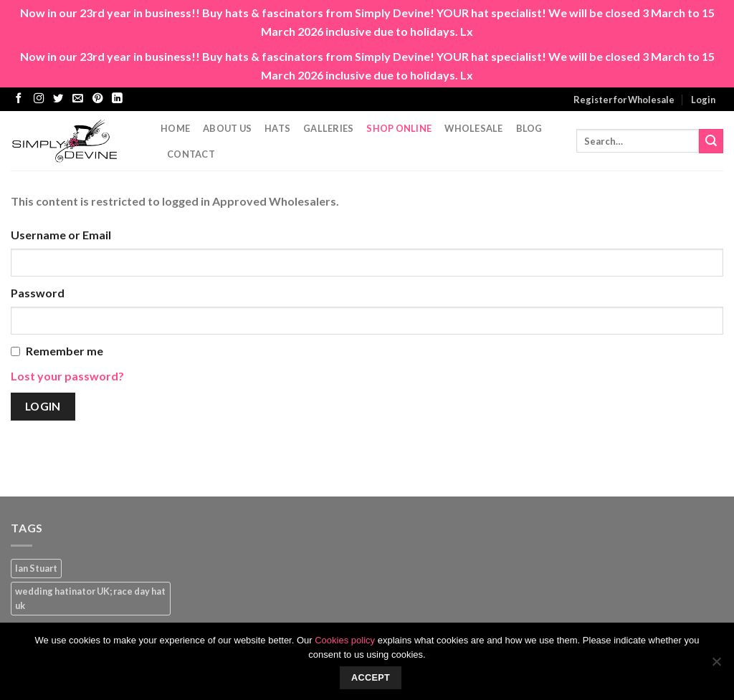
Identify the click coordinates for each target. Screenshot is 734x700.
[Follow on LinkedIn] (117, 99)
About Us (227, 128)
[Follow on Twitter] (58, 99)
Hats (277, 128)
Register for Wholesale (624, 100)
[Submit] (711, 141)
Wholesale (473, 128)
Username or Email (61, 235)
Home (175, 128)
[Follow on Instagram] (39, 99)
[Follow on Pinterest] (97, 99)
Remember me (65, 351)
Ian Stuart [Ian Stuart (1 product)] (36, 568)
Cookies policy (345, 640)
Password (38, 293)
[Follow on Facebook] (19, 99)
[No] (716, 666)
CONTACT (191, 154)
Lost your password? (67, 376)
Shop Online (399, 128)
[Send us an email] (77, 99)
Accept (371, 678)
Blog (529, 128)
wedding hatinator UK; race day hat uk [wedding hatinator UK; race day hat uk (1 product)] (90, 598)
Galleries (328, 128)
